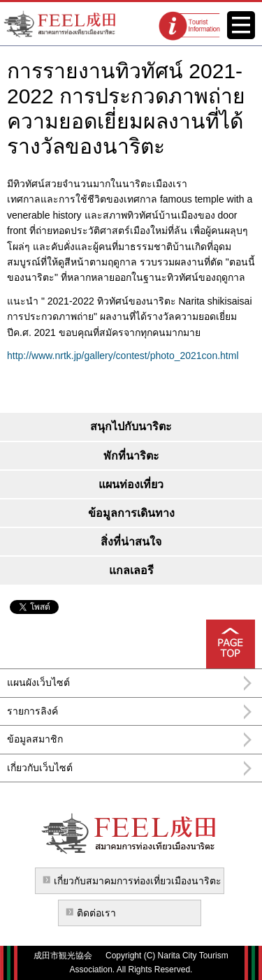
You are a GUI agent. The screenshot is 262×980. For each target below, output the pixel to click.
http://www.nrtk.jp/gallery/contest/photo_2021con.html (123, 356)
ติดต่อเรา (96, 913)
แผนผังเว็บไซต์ (38, 682)
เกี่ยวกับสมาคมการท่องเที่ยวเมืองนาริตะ (138, 881)
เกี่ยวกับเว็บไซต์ (40, 768)
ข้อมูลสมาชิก (35, 739)
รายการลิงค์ (32, 711)
